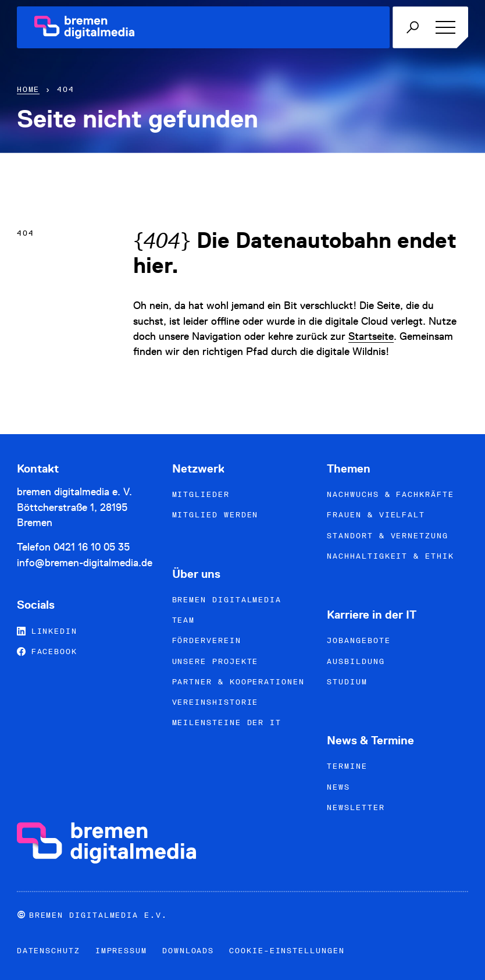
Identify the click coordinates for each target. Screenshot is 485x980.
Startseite (371, 336)
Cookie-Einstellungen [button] (287, 951)
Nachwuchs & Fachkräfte (390, 494)
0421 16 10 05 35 (92, 547)
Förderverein (207, 640)
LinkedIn (47, 631)
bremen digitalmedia (227, 600)
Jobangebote (359, 640)
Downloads (188, 951)
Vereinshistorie (215, 702)
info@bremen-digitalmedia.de (85, 562)
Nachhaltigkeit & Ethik (390, 556)
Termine (347, 766)
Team (184, 620)
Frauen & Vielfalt (376, 515)
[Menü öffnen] (443, 27)
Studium (347, 682)
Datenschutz (49, 951)
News (338, 787)
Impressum (121, 951)
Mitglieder (201, 494)
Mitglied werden (215, 515)
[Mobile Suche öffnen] (412, 27)
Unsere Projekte (215, 661)
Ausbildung (356, 661)
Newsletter (356, 807)
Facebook (47, 651)
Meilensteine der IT (227, 722)
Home (28, 89)
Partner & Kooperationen (238, 682)
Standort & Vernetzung (387, 536)
